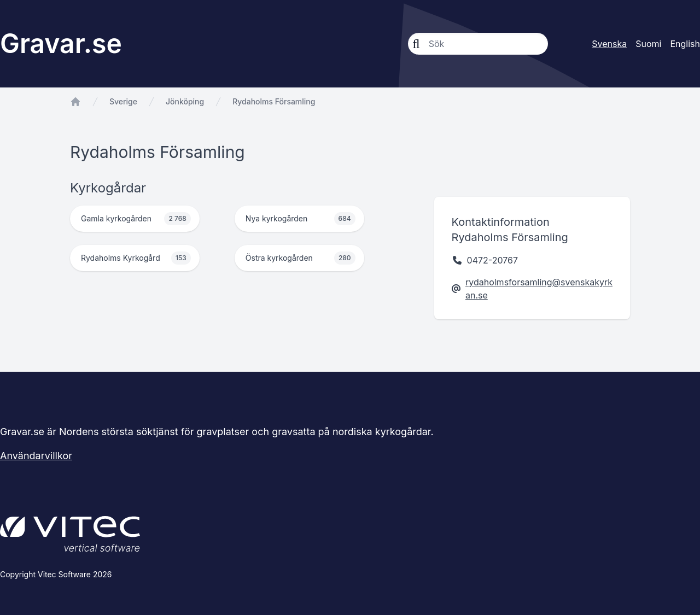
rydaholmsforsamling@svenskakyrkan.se (539, 289)
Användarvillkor (36, 456)
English (685, 44)
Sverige (123, 101)
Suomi (648, 44)
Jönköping (185, 101)
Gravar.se (61, 43)
